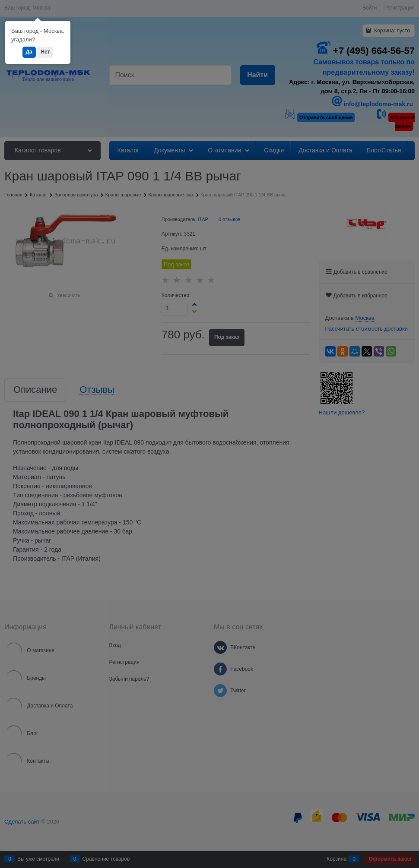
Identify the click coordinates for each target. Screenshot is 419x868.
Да (29, 52)
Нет (45, 52)
